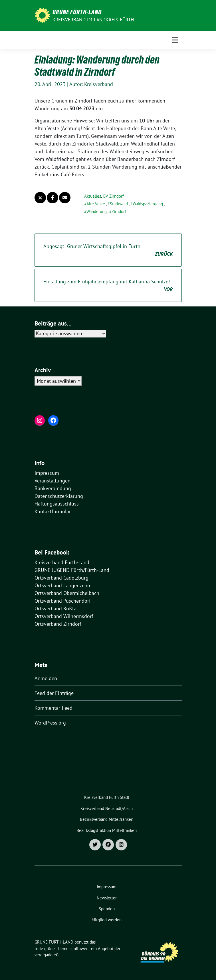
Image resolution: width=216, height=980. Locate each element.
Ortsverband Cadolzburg (61, 578)
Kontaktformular (53, 511)
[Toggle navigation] (175, 40)
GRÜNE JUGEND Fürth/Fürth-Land (72, 570)
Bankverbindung (53, 488)
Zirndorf (119, 211)
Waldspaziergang (148, 204)
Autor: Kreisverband (91, 84)
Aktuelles (93, 196)
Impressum (47, 473)
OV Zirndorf (113, 196)
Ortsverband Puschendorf (63, 601)
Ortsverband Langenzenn (62, 585)
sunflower (79, 949)
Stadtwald (119, 204)
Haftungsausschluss (57, 504)
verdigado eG (47, 955)
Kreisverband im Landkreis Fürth (93, 20)
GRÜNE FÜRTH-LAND (77, 12)
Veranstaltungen (53, 481)
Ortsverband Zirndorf (58, 624)
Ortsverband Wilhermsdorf (64, 616)
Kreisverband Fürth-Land (62, 562)
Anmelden (46, 678)
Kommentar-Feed (54, 708)
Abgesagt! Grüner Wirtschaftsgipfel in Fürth (108, 250)
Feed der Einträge (54, 693)
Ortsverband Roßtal (56, 608)
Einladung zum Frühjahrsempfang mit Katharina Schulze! (108, 286)
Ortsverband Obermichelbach (67, 593)
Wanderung (97, 211)
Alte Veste (96, 204)
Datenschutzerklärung (59, 496)
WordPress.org (50, 723)
